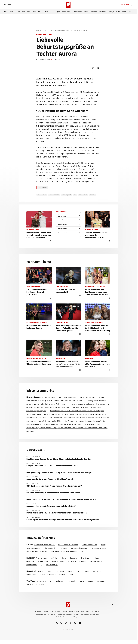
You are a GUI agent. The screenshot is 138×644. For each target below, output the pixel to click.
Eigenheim (74, 558)
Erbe (97, 558)
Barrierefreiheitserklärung (53, 611)
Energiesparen (86, 558)
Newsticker (35, 450)
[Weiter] (133, 12)
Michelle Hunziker (63, 163)
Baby (75, 195)
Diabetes (50, 571)
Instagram (93, 195)
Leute (46, 31)
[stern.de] (68, 5)
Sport (124, 12)
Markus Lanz (36, 12)
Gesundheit (103, 12)
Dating (91, 581)
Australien (54, 558)
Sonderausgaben (32, 551)
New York (63, 561)
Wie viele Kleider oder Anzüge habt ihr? (87, 407)
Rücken (43, 575)
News (5, 12)
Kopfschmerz (31, 575)
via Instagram (62, 98)
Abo (125, 5)
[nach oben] (112, 605)
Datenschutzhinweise (92, 611)
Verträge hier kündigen (64, 614)
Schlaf (52, 575)
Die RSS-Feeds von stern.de (68, 545)
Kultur (118, 12)
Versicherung (95, 561)
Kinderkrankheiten (92, 571)
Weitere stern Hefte (99, 548)
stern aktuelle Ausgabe (79, 548)
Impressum (39, 611)
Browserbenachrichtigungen (72, 617)
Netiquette (51, 614)
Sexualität (61, 575)
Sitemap (64, 548)
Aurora (83, 126)
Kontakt (58, 617)
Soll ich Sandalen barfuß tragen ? (92, 397)
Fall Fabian (22, 12)
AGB (82, 611)
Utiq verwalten (41, 614)
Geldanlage (30, 561)
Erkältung (61, 571)
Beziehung (101, 581)
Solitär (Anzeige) (52, 565)
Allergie (40, 571)
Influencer (60, 581)
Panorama (94, 12)
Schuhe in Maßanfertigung (36, 411)
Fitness (78, 571)
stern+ (47, 12)
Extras (11, 12)
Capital (58, 12)
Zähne (71, 575)
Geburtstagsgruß (66, 195)
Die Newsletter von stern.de (45, 545)
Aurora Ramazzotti (54, 195)
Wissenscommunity (33, 548)
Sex (51, 581)
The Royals (71, 581)
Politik (86, 12)
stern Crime (66, 12)
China (64, 558)
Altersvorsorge (41, 558)
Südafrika (74, 561)
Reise (130, 12)
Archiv (103, 545)
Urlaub (84, 561)
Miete (54, 561)
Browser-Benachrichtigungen (74, 551)
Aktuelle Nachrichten (89, 545)
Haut (70, 571)
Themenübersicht (51, 548)
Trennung (42, 581)
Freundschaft (40, 584)
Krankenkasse (43, 561)
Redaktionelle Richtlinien (71, 611)
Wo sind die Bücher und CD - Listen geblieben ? (59, 397)
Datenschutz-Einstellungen (90, 614)
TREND (82, 581)
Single (29, 584)
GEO (52, 12)
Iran (28, 12)
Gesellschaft (78, 12)
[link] (132, 5)
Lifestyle (111, 12)
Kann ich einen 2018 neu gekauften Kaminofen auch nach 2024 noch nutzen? (55, 401)
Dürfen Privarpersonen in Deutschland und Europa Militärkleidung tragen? (77, 411)
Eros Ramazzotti (83, 195)
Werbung (76, 614)
